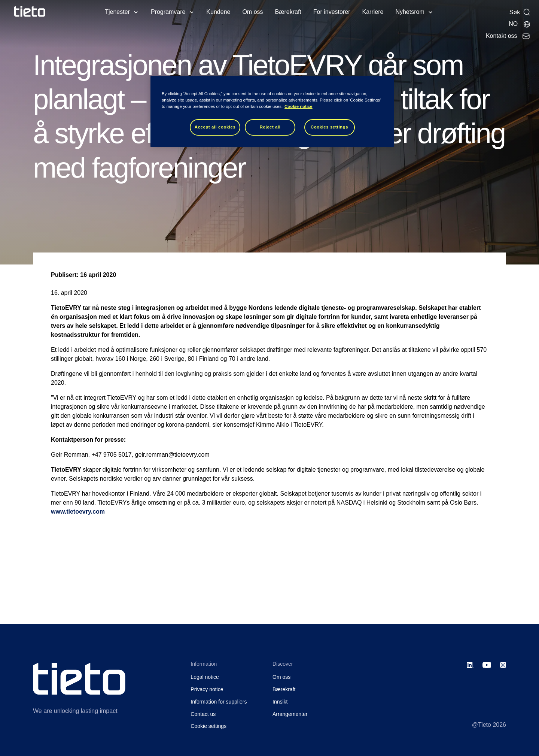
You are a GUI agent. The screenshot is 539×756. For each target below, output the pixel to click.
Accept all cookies (215, 127)
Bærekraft (288, 12)
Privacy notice (207, 689)
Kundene (218, 12)
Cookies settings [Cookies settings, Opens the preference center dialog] (329, 127)
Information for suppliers (219, 702)
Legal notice (205, 677)
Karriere (373, 12)
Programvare (168, 12)
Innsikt (280, 702)
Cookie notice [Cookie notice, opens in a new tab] (299, 106)
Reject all (270, 127)
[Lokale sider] (520, 24)
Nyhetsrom (410, 12)
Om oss (252, 12)
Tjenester (117, 12)
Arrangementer (290, 714)
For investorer (332, 12)
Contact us (203, 714)
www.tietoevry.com (78, 512)
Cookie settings (208, 726)
